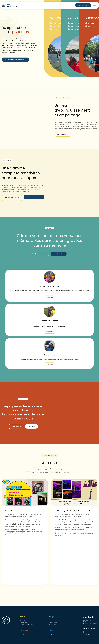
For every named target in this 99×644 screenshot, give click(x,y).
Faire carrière (31, 426)
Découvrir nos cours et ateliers (12, 198)
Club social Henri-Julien (61, 29)
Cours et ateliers (58, 23)
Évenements (57, 26)
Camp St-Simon (76, 26)
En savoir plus (49, 297)
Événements (24, 623)
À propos (51, 634)
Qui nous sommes (63, 134)
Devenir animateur (41, 254)
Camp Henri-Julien (77, 23)
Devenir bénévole (16, 426)
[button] (94, 5)
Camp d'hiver (75, 29)
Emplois (91, 23)
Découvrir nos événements (34, 197)
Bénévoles (92, 26)
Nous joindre (52, 636)
